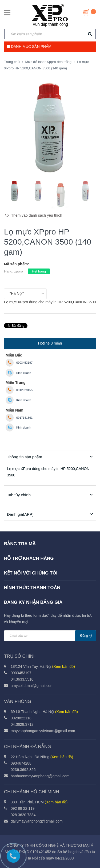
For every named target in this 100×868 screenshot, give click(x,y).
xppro (19, 271)
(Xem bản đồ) (64, 666)
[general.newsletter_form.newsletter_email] (50, 635)
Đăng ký (86, 635)
